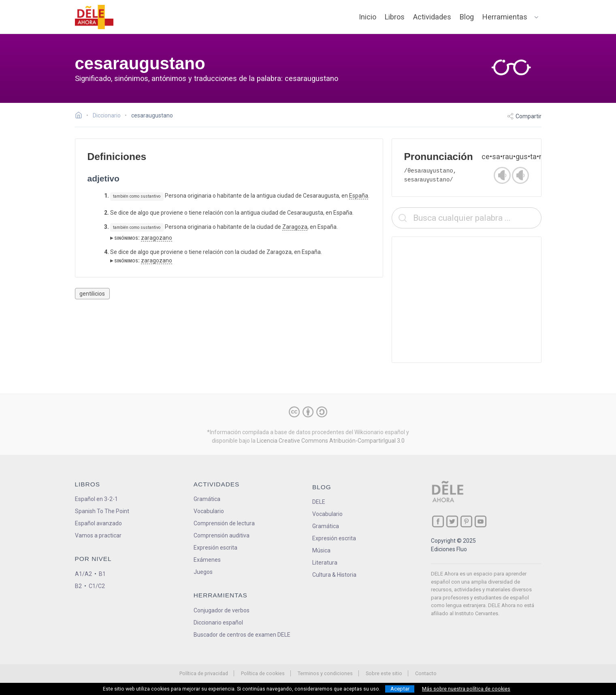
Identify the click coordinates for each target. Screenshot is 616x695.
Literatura (325, 563)
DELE (319, 502)
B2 (78, 586)
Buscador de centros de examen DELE (242, 635)
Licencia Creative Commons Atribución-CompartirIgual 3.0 (331, 441)
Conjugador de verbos (222, 610)
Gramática (207, 499)
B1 (102, 574)
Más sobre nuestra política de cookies (466, 689)
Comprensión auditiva (222, 535)
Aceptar (400, 689)
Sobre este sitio (384, 673)
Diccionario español (218, 623)
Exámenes (207, 560)
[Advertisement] (467, 300)
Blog (467, 17)
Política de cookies (263, 673)
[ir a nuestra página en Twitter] (452, 521)
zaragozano (157, 238)
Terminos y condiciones (325, 673)
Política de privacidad (204, 673)
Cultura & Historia (334, 575)
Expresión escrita (215, 548)
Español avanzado (98, 523)
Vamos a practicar (98, 535)
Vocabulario (209, 511)
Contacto (426, 673)
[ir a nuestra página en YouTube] (481, 521)
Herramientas (505, 17)
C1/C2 (97, 586)
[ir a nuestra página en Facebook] (438, 521)
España (359, 196)
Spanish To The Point (102, 511)
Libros (395, 17)
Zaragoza (295, 227)
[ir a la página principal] (94, 17)
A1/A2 (83, 574)
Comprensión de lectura (224, 523)
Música (321, 550)
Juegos (203, 572)
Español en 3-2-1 (96, 499)
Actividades (432, 17)
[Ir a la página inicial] (81, 116)
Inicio (368, 17)
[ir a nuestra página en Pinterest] (466, 521)
